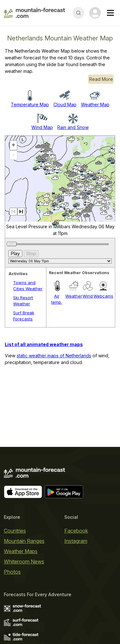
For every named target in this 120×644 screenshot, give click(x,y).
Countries (15, 531)
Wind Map (42, 127)
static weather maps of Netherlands (54, 356)
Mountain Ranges (24, 541)
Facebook (76, 531)
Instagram (76, 541)
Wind (88, 296)
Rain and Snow (73, 127)
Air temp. (57, 299)
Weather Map (95, 104)
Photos (12, 572)
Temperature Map (30, 104)
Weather (74, 296)
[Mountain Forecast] (34, 13)
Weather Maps (21, 551)
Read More (101, 79)
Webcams (103, 296)
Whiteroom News (24, 561)
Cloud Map (65, 104)
